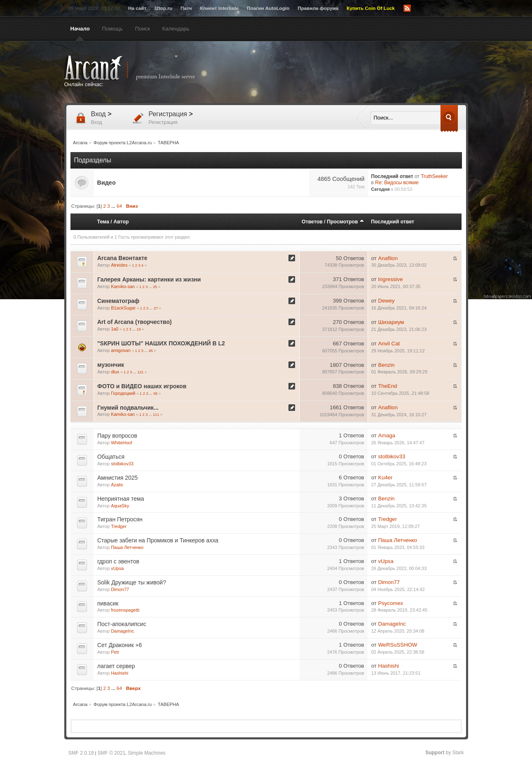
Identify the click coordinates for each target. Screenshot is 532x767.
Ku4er (385, 477)
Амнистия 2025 (117, 478)
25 (155, 287)
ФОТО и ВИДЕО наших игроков (142, 386)
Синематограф (118, 301)
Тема (103, 222)
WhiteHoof (121, 443)
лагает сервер (116, 666)
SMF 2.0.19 (81, 753)
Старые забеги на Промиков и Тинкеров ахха (158, 540)
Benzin (386, 365)
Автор (121, 222)
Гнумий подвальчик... (128, 408)
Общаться (111, 457)
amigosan (121, 350)
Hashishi (120, 673)
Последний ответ (393, 222)
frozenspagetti (125, 610)
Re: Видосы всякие (397, 183)
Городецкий (123, 393)
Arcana (138, 68)
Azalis (117, 485)
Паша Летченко (127, 547)
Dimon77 (120, 589)
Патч (186, 8)
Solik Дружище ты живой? (132, 582)
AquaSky (120, 506)
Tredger (119, 526)
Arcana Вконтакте (122, 258)
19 (138, 329)
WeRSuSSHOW (397, 645)
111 (156, 415)
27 (156, 308)
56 (155, 394)
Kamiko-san (123, 286)
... (114, 206)
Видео (107, 183)
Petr (115, 652)
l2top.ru (163, 8)
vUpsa (117, 568)
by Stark (444, 753)
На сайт (137, 8)
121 (140, 372)
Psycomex (390, 603)
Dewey (386, 301)
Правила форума (318, 8)
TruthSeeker (434, 176)
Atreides (119, 265)
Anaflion (388, 258)
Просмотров (346, 222)
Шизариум (391, 322)
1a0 (115, 329)
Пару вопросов (117, 436)
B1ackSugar (123, 308)
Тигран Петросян (120, 519)
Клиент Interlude (219, 8)
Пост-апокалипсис (122, 624)
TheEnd (387, 386)
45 (151, 351)
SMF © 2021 (112, 753)
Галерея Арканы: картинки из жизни (149, 279)
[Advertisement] (347, 73)
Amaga (387, 435)
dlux (115, 372)
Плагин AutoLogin (268, 8)
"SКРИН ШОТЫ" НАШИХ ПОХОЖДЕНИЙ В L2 (161, 343)
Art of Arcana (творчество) (135, 322)
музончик (111, 365)
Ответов (312, 222)
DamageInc (122, 631)
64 (119, 206)
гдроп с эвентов (118, 561)
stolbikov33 (122, 464)
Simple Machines (146, 753)
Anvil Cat (389, 344)
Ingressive (390, 279)
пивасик (108, 603)
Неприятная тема (121, 499)
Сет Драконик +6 (120, 645)
